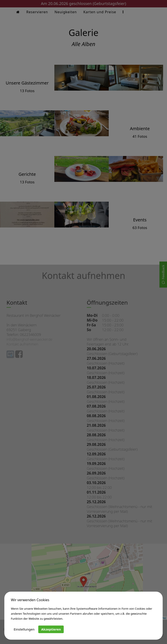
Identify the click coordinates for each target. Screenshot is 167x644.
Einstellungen (24, 629)
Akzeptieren (51, 629)
